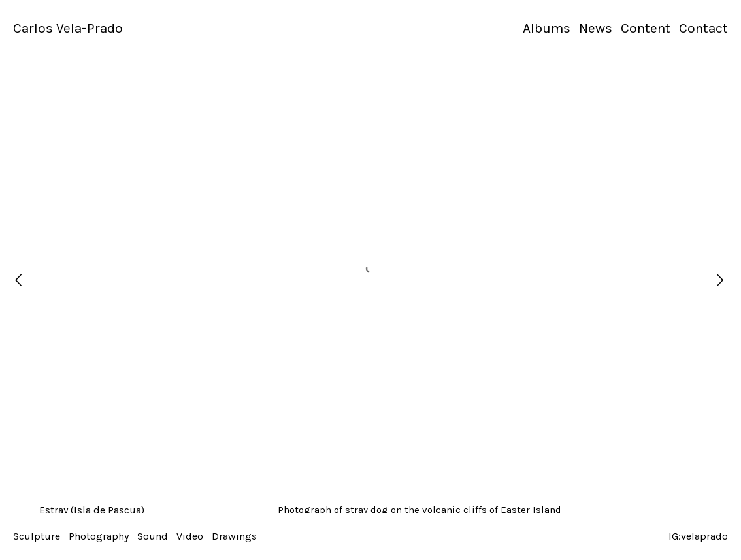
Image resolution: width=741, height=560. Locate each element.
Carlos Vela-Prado (68, 28)
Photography (99, 536)
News (596, 28)
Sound (153, 536)
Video (190, 536)
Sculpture (37, 536)
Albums (547, 28)
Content (646, 28)
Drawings (234, 536)
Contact (703, 28)
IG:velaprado (698, 536)
